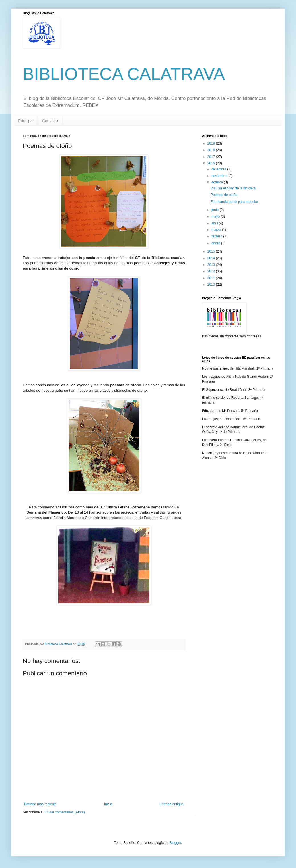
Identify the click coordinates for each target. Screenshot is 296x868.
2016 (212, 163)
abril (215, 223)
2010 (212, 285)
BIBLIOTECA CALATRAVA (124, 74)
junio (216, 210)
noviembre (220, 176)
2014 (212, 258)
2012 (212, 271)
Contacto (50, 121)
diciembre (219, 169)
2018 (212, 150)
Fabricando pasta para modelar (234, 202)
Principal (26, 121)
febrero (217, 236)
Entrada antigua (171, 804)
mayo (216, 216)
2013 (212, 265)
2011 (212, 278)
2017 (212, 157)
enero (216, 243)
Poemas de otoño (224, 195)
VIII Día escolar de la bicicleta (233, 188)
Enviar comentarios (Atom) (65, 812)
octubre (218, 182)
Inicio (108, 804)
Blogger (175, 843)
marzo (217, 230)
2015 (212, 251)
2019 (212, 143)
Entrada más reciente (40, 804)
